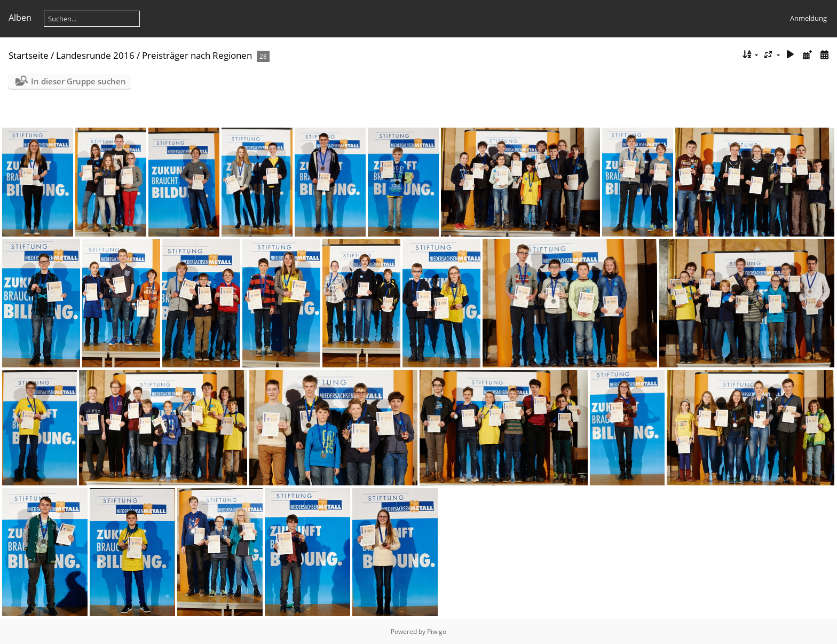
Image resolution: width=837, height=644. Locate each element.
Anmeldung (808, 18)
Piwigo (437, 631)
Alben (20, 18)
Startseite (29, 55)
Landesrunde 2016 (95, 55)
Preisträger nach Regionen (197, 55)
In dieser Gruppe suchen (78, 81)
